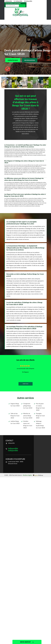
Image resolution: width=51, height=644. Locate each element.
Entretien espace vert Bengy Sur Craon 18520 (28, 425)
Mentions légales (27, 475)
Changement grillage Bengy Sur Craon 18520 (28, 406)
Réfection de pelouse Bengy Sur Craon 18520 (28, 416)
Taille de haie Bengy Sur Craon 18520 (15, 416)
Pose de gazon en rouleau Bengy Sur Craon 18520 (40, 407)
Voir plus (25, 384)
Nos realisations (30, 60)
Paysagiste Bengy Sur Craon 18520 (40, 416)
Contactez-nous (13, 60)
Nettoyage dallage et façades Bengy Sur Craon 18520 (40, 425)
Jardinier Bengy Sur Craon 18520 (15, 422)
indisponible (9, 1)
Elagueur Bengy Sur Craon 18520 (15, 405)
